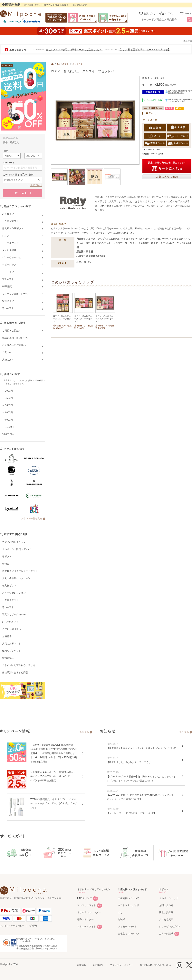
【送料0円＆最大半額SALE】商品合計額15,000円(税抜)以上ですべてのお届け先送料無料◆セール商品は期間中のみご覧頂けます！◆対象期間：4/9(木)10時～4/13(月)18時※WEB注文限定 (54, 753)
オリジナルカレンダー (89, 912)
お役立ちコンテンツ (129, 934)
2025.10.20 (111, 50)
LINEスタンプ (85, 898)
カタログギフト (10, 600)
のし (120, 912)
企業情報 (82, 965)
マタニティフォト (87, 927)
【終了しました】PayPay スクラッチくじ (129, 762)
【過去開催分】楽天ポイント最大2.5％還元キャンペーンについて (141, 748)
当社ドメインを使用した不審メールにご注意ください (74, 50)
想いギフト (8, 607)
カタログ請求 (166, 934)
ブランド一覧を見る (32, 519)
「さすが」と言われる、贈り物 (19, 665)
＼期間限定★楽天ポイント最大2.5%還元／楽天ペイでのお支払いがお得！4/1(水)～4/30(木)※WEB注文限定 (53, 776)
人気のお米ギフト (12, 644)
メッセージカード (127, 927)
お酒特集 (7, 636)
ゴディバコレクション (14, 542)
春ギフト (7, 557)
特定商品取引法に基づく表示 (156, 965)
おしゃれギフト (10, 622)
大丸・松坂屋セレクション (16, 578)
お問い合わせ (166, 905)
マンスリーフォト (87, 905)
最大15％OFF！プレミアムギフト (20, 571)
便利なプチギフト (12, 651)
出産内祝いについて (129, 898)
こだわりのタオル (12, 629)
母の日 (6, 564)
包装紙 (121, 919)
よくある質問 (166, 919)
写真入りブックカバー (14, 615)
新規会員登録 (166, 912)
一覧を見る (83, 732)
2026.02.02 (38, 50)
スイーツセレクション (14, 593)
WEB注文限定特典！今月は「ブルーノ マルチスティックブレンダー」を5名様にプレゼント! (53, 804)
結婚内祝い (8, 658)
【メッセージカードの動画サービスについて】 (131, 813)
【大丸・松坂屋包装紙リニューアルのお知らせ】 (144, 50)
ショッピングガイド (170, 927)
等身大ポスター (85, 919)
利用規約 (98, 965)
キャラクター (78, 64)
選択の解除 (36, 185)
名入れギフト (9, 586)
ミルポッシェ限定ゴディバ (16, 549)
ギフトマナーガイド (129, 905)
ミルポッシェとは (168, 898)
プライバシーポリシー (121, 965)
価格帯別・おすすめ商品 (15, 673)
